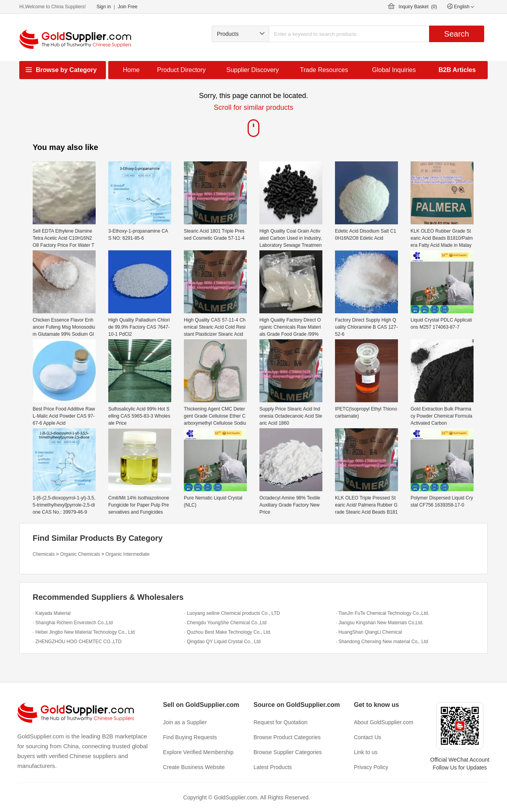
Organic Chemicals (80, 554)
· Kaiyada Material (52, 613)
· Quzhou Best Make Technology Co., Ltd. (228, 632)
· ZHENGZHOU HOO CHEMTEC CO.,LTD (77, 642)
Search (456, 34)
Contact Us (367, 737)
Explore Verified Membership (198, 752)
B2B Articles (457, 70)
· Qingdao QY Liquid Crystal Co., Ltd (222, 642)
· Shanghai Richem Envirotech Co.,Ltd (73, 623)
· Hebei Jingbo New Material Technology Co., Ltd (84, 632)
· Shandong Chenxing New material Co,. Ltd (382, 642)
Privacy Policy (371, 767)
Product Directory (181, 70)
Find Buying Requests (190, 737)
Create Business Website (194, 767)
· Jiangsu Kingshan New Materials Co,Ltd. (380, 623)
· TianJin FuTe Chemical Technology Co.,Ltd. (382, 613)
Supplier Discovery (253, 70)
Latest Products (273, 767)
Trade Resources (324, 70)
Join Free (128, 7)
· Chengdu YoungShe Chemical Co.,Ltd (225, 623)
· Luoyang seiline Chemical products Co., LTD (232, 613)
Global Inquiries (394, 70)
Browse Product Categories (287, 737)
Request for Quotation (280, 722)
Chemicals (44, 554)
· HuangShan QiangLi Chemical (369, 632)
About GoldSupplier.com (384, 722)
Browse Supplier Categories (288, 752)
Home (131, 70)
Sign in (104, 7)
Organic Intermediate (128, 554)
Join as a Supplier (185, 722)
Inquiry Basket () (418, 7)
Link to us (366, 752)
